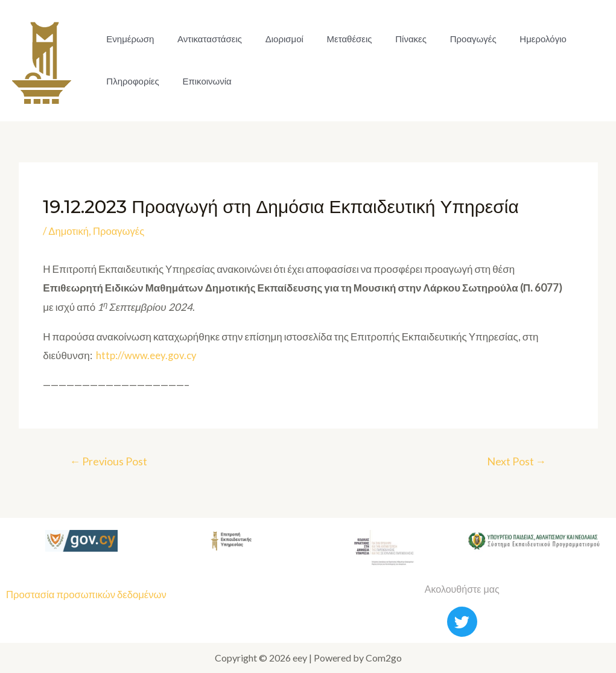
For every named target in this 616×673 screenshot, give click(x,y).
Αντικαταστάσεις (204, 39)
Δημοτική (69, 231)
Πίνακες (393, 39)
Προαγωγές (451, 39)
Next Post (516, 462)
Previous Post (110, 462)
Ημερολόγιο (517, 39)
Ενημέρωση (128, 39)
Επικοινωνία (201, 81)
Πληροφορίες (131, 81)
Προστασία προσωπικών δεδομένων (88, 595)
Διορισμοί (274, 39)
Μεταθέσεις (335, 39)
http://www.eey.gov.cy (147, 355)
